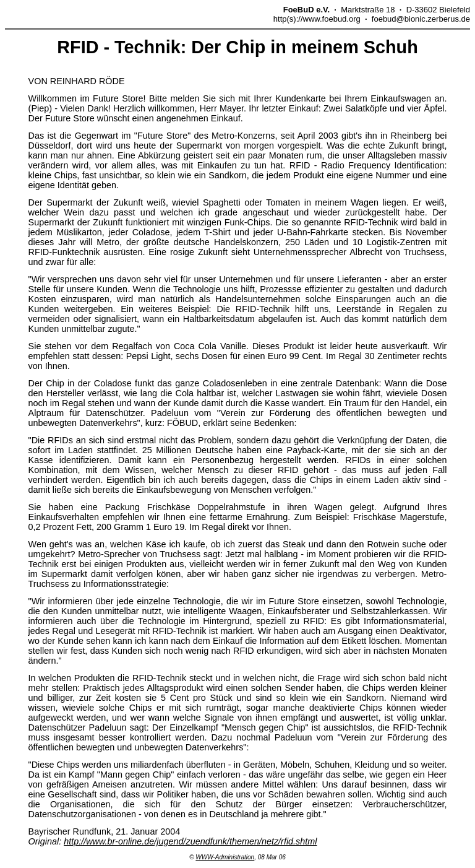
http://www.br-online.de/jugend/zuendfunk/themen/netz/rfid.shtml (190, 841)
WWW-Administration (225, 857)
